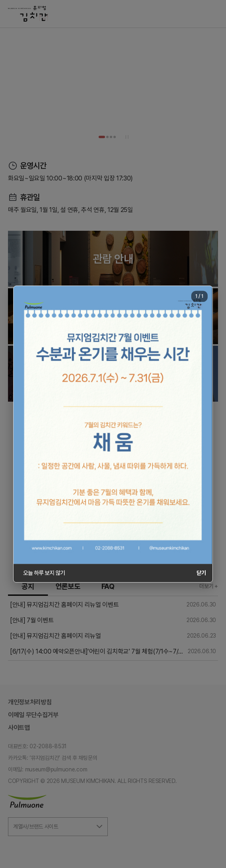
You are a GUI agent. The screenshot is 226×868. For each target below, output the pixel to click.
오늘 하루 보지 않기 (44, 573)
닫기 (201, 573)
